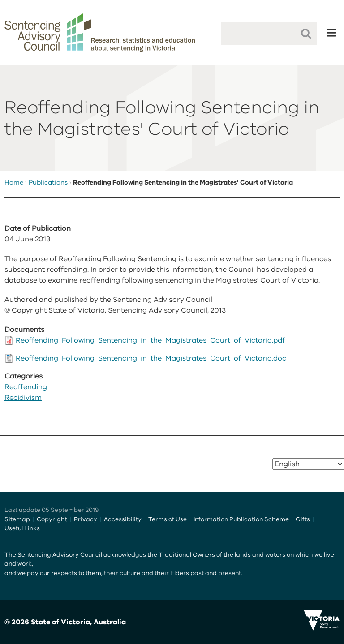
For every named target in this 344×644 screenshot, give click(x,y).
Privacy (86, 519)
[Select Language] (308, 464)
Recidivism (23, 398)
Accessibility (123, 519)
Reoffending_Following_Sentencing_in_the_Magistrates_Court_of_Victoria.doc (151, 358)
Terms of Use (168, 519)
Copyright (52, 519)
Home (14, 182)
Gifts (303, 519)
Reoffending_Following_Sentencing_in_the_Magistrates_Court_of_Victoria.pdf (150, 340)
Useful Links (22, 528)
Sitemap (17, 519)
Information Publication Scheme (241, 519)
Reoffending (26, 387)
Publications (48, 182)
